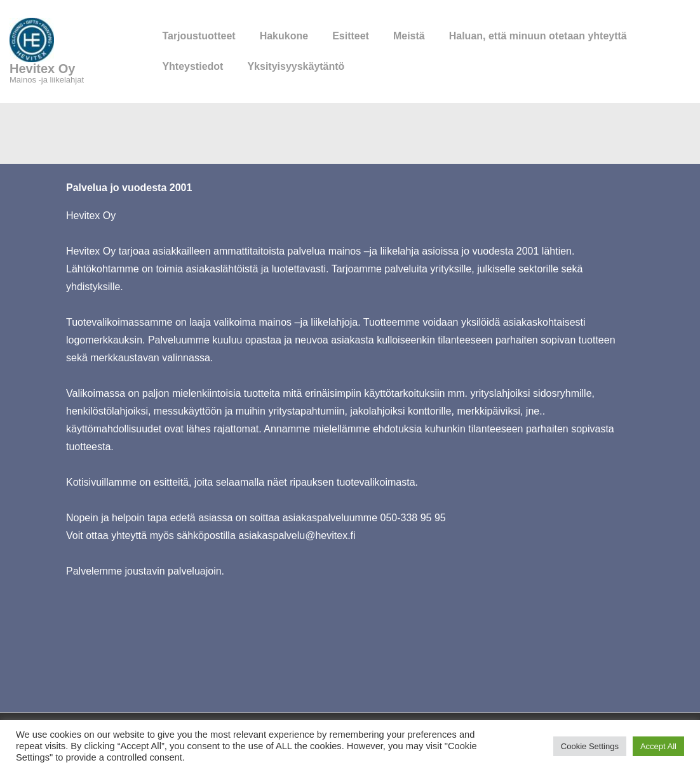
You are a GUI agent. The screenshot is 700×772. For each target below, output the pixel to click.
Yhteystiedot (192, 66)
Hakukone (284, 36)
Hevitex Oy (42, 69)
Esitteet (351, 36)
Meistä (409, 36)
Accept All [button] (658, 746)
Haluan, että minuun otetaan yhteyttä (538, 36)
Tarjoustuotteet (199, 36)
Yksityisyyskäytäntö (296, 66)
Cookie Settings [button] (590, 746)
